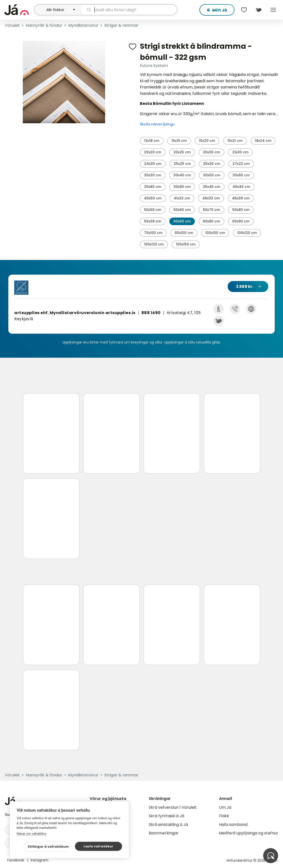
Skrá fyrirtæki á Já (166, 816)
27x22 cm (241, 164)
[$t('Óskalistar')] (244, 10)
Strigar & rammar (121, 25)
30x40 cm (182, 175)
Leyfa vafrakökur (98, 846)
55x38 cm (153, 221)
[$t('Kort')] (258, 10)
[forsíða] (19, 10)
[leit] (129, 10)
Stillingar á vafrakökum (48, 847)
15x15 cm (179, 141)
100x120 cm (247, 233)
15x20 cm (207, 141)
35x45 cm (212, 187)
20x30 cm (211, 152)
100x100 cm (215, 233)
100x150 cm (186, 244)
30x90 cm (182, 187)
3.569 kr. (245, 287)
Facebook (16, 860)
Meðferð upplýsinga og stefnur (249, 833)
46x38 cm (241, 198)
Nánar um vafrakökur (31, 834)
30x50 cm (212, 175)
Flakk (224, 816)
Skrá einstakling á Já (168, 825)
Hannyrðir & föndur (44, 25)
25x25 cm (182, 164)
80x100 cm (184, 233)
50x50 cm (153, 210)
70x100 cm (153, 233)
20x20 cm (153, 152)
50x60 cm (182, 210)
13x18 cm (152, 141)
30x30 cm (153, 175)
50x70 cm (211, 210)
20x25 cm (182, 152)
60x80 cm (211, 221)
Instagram (39, 860)
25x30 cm (212, 164)
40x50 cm (153, 198)
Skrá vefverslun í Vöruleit (173, 807)
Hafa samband (233, 825)
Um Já (225, 807)
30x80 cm (153, 187)
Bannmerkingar (164, 833)
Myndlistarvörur (83, 25)
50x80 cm (241, 210)
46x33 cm (211, 198)
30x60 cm (241, 175)
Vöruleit (12, 25)
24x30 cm (153, 164)
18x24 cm (263, 141)
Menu (273, 10)
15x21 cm (235, 141)
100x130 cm (154, 244)
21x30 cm (240, 152)
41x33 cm (182, 198)
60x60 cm (182, 221)
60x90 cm (241, 221)
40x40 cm (241, 187)
